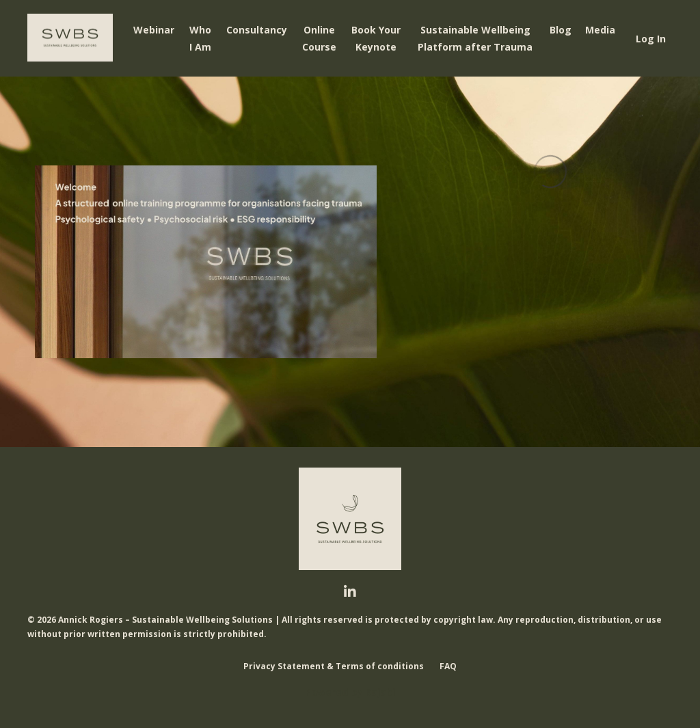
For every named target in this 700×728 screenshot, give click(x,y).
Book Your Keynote (376, 38)
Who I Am (200, 38)
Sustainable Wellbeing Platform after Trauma (475, 38)
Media (600, 30)
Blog (561, 30)
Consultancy (257, 30)
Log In (651, 39)
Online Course (319, 38)
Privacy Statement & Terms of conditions (334, 666)
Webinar (154, 30)
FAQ (448, 666)
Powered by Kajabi (350, 692)
